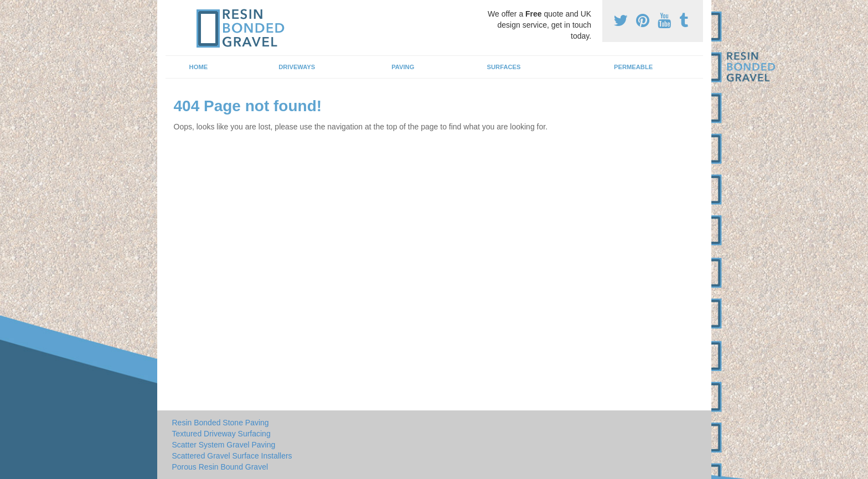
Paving (403, 67)
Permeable (633, 67)
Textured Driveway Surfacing (221, 434)
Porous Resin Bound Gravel (220, 467)
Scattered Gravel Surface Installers (232, 456)
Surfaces (504, 67)
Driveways (297, 67)
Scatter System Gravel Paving (224, 445)
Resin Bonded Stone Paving (221, 423)
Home (199, 67)
